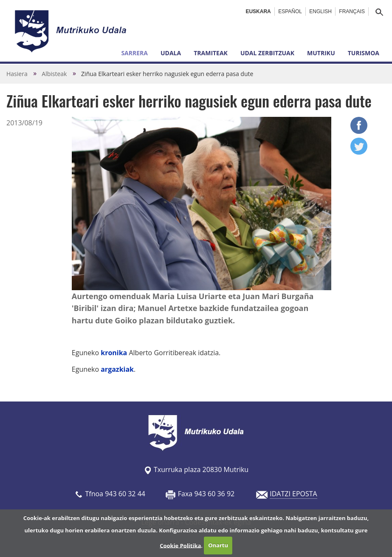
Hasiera (17, 74)
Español (290, 11)
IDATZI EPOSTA (293, 494)
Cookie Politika (180, 545)
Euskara (258, 11)
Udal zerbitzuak (267, 53)
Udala (171, 53)
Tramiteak (211, 53)
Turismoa (364, 53)
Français (352, 11)
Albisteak (54, 74)
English (320, 11)
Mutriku (321, 53)
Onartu (218, 545)
